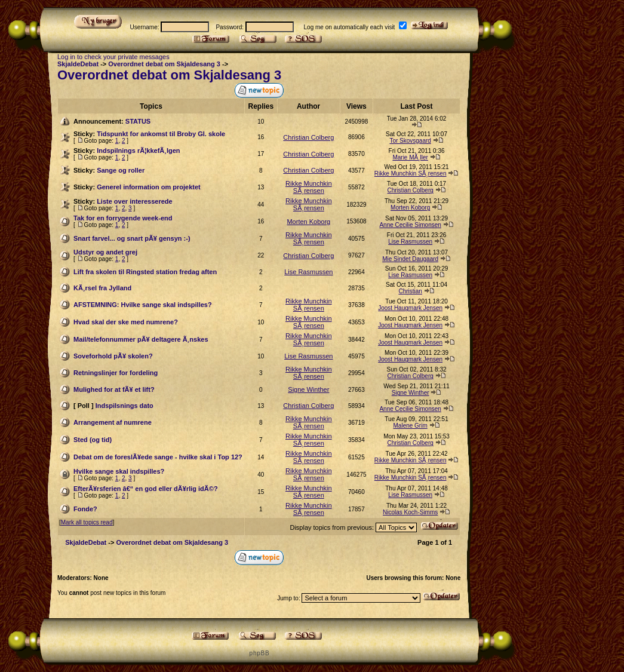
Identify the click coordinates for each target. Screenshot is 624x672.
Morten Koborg (410, 208)
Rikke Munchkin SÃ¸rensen (411, 174)
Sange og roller (121, 170)
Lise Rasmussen (410, 242)
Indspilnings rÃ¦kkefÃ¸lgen (138, 151)
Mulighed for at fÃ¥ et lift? (114, 389)
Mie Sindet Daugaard (410, 259)
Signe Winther (308, 389)
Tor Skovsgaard (410, 141)
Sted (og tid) (93, 440)
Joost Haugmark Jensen (410, 308)
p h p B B (259, 653)
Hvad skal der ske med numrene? (126, 322)
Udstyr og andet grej (105, 252)
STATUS (138, 121)
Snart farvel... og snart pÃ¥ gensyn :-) (132, 238)
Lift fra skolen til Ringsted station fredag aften (145, 272)
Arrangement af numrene (113, 422)
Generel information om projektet (149, 187)
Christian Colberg (308, 137)
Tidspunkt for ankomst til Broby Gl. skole (161, 134)
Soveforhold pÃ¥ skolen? (113, 356)
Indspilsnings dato (125, 406)
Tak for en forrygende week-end (123, 218)
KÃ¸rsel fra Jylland (102, 288)
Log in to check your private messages (113, 57)
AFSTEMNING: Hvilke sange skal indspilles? (143, 305)
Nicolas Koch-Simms (410, 512)
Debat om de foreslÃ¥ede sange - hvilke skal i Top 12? (158, 457)
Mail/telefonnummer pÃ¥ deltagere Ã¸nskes (141, 339)
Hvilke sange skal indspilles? (119, 471)
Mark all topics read (87, 522)
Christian (410, 291)
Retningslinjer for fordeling (116, 373)
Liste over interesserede (135, 201)
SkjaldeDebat (78, 64)
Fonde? (85, 509)
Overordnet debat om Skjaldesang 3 (164, 64)
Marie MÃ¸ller (410, 157)
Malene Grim (411, 426)
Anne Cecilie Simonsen (410, 225)
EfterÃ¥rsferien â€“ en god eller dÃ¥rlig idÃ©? (146, 489)
